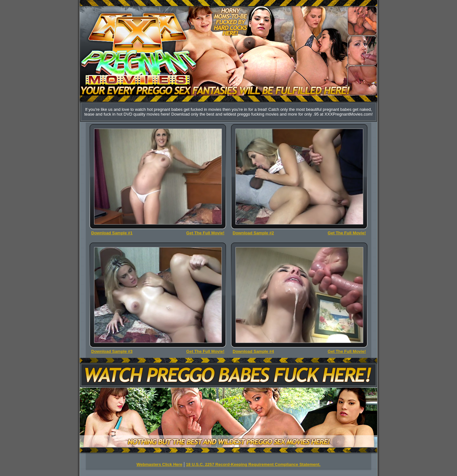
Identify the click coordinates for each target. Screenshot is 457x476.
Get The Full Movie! (205, 233)
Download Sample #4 (253, 351)
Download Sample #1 (112, 233)
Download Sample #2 (253, 233)
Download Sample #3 (112, 351)
